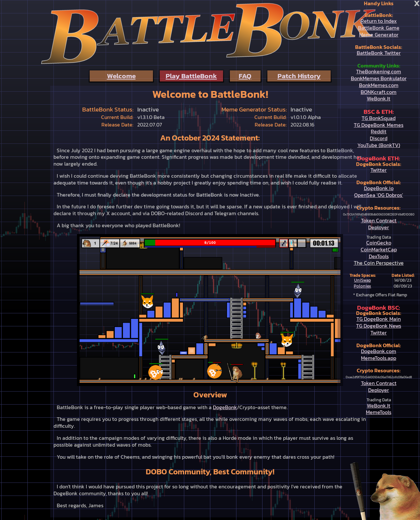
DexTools (379, 256)
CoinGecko (379, 243)
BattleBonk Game (379, 28)
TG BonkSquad (379, 118)
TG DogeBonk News (379, 326)
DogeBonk (225, 407)
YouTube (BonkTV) (379, 145)
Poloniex (362, 286)
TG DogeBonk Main (379, 319)
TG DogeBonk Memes (379, 125)
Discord (379, 138)
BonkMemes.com (379, 85)
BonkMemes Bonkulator (379, 78)
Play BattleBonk (191, 76)
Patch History (299, 76)
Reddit (379, 131)
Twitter (379, 170)
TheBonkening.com (379, 71)
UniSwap (363, 280)
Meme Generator (379, 35)
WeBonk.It (379, 98)
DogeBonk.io (379, 188)
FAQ (245, 76)
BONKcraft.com (379, 92)
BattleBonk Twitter (379, 53)
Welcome (121, 76)
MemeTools (379, 412)
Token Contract (379, 220)
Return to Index (379, 21)
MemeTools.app (379, 358)
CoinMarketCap (379, 249)
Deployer (379, 227)
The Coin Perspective (379, 263)
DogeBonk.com (379, 351)
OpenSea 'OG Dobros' (379, 195)
